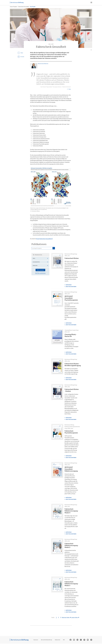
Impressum (36, 640)
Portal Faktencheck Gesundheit (44, 239)
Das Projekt (33, 7)
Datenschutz (57, 640)
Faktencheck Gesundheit (24, 7)
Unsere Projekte (13, 7)
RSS (64, 640)
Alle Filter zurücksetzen (40, 274)
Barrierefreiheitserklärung (46, 640)
